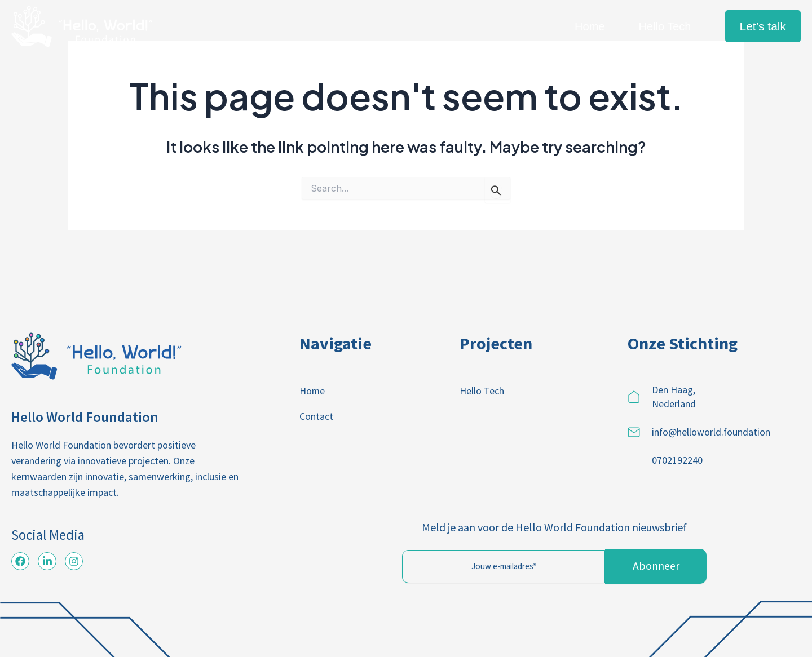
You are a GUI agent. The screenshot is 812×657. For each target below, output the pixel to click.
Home (590, 26)
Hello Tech (665, 26)
